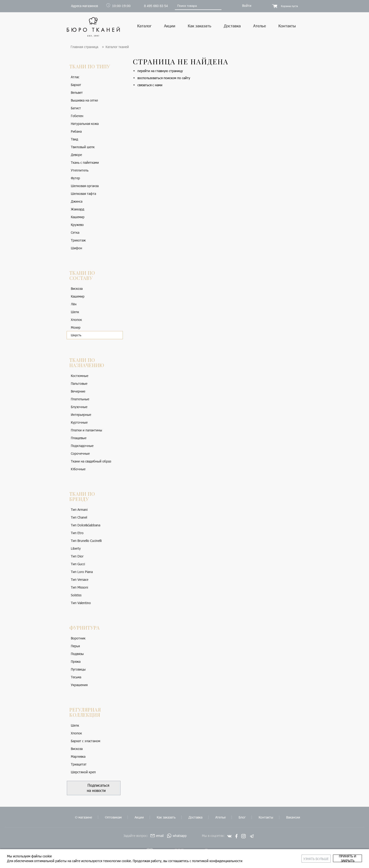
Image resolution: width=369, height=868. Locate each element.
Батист (76, 108)
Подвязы (77, 654)
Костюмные (80, 376)
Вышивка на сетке (84, 100)
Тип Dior (77, 556)
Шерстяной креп (83, 772)
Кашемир (78, 217)
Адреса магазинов (84, 6)
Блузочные (79, 407)
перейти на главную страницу (160, 71)
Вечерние (78, 391)
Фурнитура (85, 628)
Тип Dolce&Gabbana (86, 525)
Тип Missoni (79, 588)
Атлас (75, 77)
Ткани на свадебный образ (91, 461)
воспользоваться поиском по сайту (164, 78)
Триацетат (79, 764)
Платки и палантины (86, 430)
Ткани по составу (82, 276)
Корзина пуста (289, 6)
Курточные (79, 423)
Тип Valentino (81, 603)
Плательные (80, 399)
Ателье (260, 26)
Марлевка (78, 757)
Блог (242, 817)
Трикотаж (78, 240)
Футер (75, 178)
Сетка (75, 233)
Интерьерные (81, 415)
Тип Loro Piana (82, 572)
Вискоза (77, 289)
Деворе (76, 155)
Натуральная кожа (85, 124)
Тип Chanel (79, 518)
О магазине (84, 817)
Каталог (144, 26)
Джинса (77, 202)
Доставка (232, 26)
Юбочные (78, 469)
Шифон (76, 248)
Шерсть (76, 335)
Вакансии (293, 817)
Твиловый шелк (83, 147)
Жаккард (78, 209)
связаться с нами (150, 85)
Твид (74, 139)
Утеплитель (80, 170)
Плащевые (79, 438)
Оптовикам (113, 817)
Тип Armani (79, 510)
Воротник (78, 638)
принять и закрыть (335, 858)
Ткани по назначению (87, 363)
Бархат (76, 85)
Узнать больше (278, 859)
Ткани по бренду (82, 497)
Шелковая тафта (83, 194)
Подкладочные (82, 446)
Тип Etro (77, 533)
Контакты (287, 26)
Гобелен (77, 116)
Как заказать (200, 26)
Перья (75, 646)
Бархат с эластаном (86, 741)
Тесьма (76, 677)
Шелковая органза (85, 186)
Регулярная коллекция (85, 712)
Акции (170, 26)
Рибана (76, 132)
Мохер (76, 328)
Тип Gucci (78, 564)
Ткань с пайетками (85, 163)
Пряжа (76, 662)
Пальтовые (79, 384)
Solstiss (76, 595)
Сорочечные (80, 454)
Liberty (76, 549)
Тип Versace (80, 580)
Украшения (79, 685)
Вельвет (77, 93)
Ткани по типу (90, 67)
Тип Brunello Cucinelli (86, 541)
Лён (74, 304)
